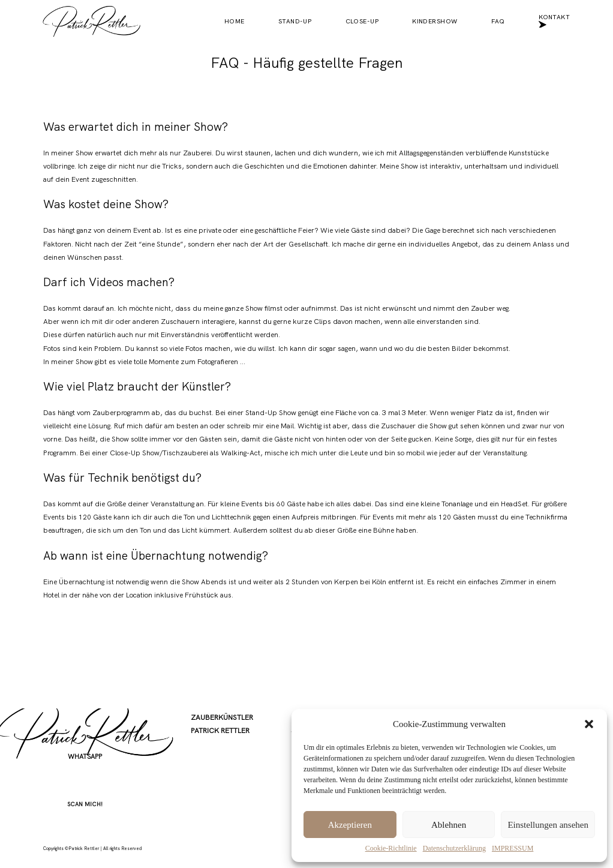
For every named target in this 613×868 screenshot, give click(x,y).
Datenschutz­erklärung (454, 848)
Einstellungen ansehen (548, 825)
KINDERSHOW (435, 22)
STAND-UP (295, 22)
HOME (235, 22)
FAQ (498, 22)
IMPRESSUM (513, 848)
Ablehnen (449, 825)
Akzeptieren (350, 825)
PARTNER (206, 796)
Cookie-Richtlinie (391, 848)
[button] (589, 724)
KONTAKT (554, 22)
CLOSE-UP (362, 22)
